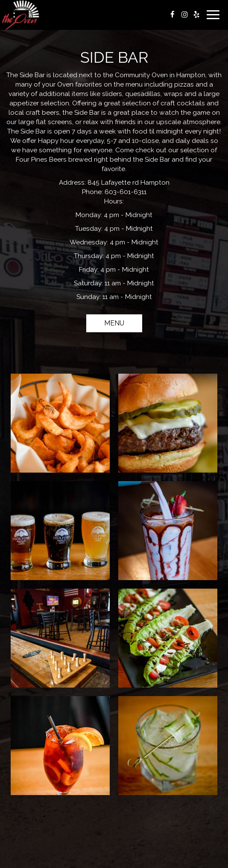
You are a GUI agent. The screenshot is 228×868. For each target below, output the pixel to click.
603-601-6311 (126, 192)
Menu (114, 323)
